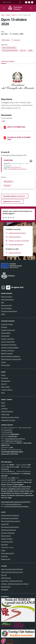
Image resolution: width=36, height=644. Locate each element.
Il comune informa (7, 390)
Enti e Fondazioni (6, 308)
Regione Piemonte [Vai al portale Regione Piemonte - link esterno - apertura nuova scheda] (7, 2)
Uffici (3, 302)
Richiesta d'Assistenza (8, 533)
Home (3, 15)
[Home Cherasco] (17, 8)
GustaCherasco (6, 587)
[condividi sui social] (6, 40)
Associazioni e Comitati (8, 420)
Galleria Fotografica (7, 411)
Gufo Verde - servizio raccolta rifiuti (12, 581)
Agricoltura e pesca (7, 324)
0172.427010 (8, 430)
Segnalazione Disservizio (9, 530)
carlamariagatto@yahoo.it (13, 504)
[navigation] (4, 8)
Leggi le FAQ (5, 524)
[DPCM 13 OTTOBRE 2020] (5, 127)
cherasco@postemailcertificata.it (15, 439)
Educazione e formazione (9, 345)
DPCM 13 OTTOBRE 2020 (16, 127)
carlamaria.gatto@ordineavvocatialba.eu (16, 506)
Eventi (3, 403)
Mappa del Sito (6, 559)
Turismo (3, 362)
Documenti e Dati (6, 305)
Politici (3, 314)
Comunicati (5, 378)
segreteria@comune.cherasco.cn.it (17, 169)
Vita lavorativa (6, 365)
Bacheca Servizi (6, 536)
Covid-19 (14, 15)
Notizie (3, 375)
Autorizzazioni (5, 336)
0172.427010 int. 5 (16, 167)
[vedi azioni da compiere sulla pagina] (15, 40)
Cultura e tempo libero (8, 342)
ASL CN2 (4, 575)
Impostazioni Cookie (7, 547)
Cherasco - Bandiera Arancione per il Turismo (15, 584)
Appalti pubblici (6, 333)
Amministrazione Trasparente (10, 515)
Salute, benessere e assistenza (11, 356)
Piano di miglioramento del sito (11, 521)
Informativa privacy (7, 542)
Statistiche (4, 556)
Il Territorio (4, 408)
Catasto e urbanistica (8, 339)
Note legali (4, 545)
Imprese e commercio (8, 350)
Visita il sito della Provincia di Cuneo (12, 572)
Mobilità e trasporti (7, 353)
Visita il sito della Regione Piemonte (12, 569)
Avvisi (3, 393)
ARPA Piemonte (6, 578)
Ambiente (4, 327)
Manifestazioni (6, 381)
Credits (3, 550)
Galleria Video (5, 414)
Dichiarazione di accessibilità (10, 518)
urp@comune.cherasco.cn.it (14, 441)
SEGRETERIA (8, 160)
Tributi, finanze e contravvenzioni (11, 359)
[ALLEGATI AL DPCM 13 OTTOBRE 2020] (5, 138)
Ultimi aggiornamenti (8, 553)
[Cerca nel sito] (31, 8)
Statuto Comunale (7, 539)
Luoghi (3, 406)
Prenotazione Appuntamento (10, 527)
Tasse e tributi (5, 387)
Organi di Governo (7, 297)
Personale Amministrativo (9, 311)
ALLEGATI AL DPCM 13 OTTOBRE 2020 (19, 138)
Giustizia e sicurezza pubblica (10, 348)
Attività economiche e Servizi (10, 417)
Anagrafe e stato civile (8, 330)
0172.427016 (8, 432)
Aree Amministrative (7, 299)
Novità (8, 15)
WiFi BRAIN (5, 590)
